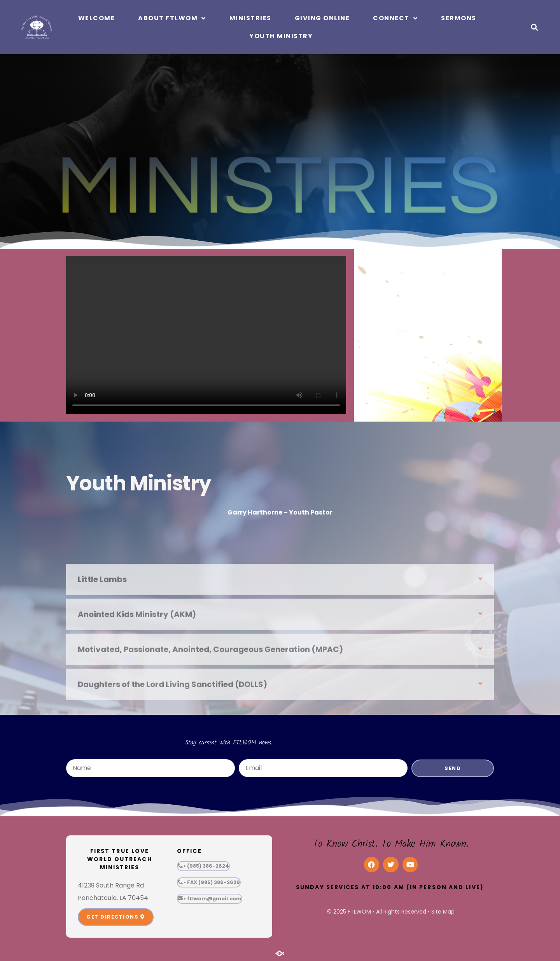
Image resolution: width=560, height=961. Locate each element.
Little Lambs (102, 648)
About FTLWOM (172, 18)
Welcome (97, 18)
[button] (534, 27)
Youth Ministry (281, 36)
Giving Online (322, 18)
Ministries (250, 18)
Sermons (459, 18)
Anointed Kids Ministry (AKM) (137, 683)
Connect (395, 18)
